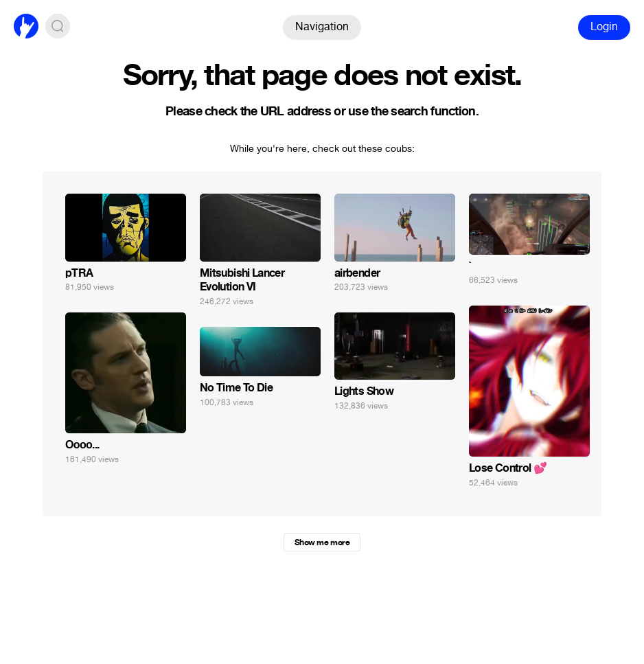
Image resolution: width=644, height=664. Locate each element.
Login (604, 26)
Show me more (322, 542)
